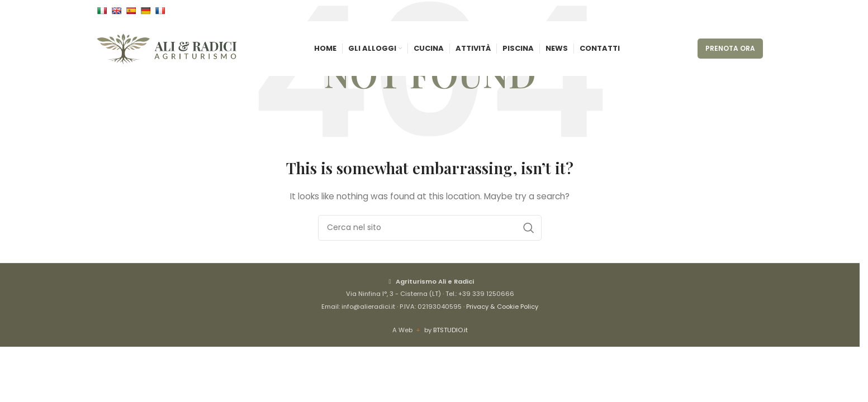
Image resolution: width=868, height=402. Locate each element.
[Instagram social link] (743, 11)
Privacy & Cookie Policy (502, 307)
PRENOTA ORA (730, 51)
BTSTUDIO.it (450, 330)
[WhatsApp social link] (756, 11)
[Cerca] (430, 228)
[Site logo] (167, 51)
